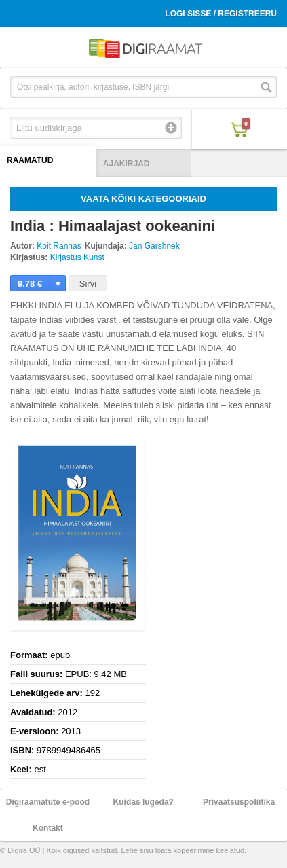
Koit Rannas (59, 246)
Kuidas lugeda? (143, 802)
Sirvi (88, 284)
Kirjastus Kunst (77, 257)
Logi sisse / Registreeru (221, 14)
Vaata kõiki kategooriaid (143, 199)
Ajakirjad (127, 164)
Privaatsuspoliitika (239, 802)
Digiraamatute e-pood (48, 802)
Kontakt (48, 828)
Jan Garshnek (154, 246)
